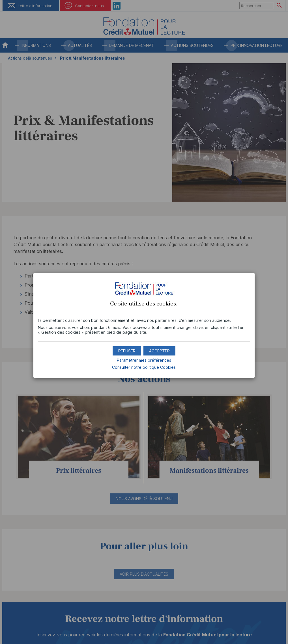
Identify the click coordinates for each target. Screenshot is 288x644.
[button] (159, 351)
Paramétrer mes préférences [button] (144, 360)
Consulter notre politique (144, 367)
